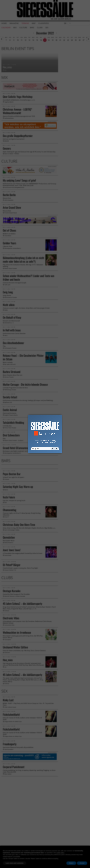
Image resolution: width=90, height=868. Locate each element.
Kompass (48, 433)
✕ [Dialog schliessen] (56, 416)
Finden (55, 449)
